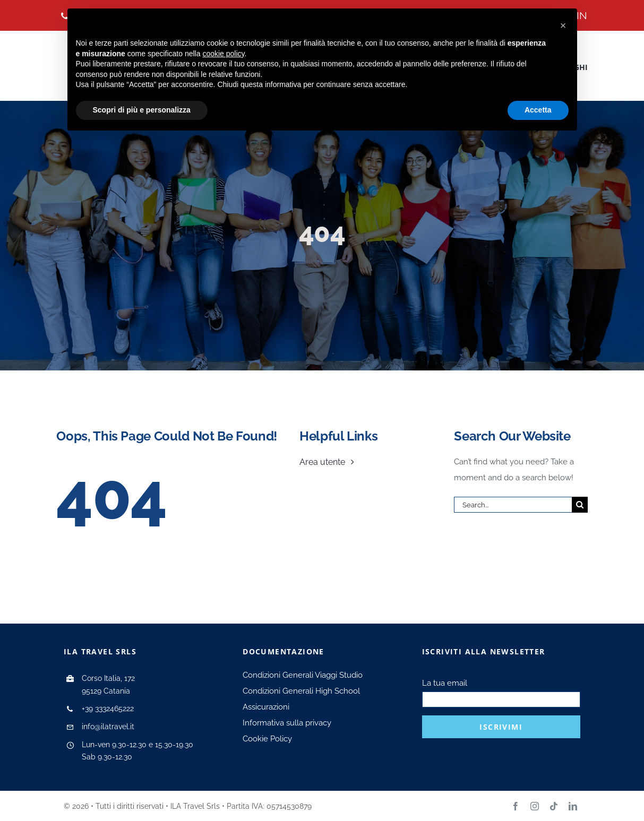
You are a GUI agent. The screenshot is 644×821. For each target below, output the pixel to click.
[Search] (580, 505)
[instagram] (535, 806)
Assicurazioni (266, 707)
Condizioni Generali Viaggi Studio (303, 675)
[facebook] (516, 806)
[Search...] (513, 505)
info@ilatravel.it (108, 727)
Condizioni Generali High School (301, 691)
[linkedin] (573, 806)
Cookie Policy (267, 739)
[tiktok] (554, 806)
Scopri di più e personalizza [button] (142, 110)
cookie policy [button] (223, 54)
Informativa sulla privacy (287, 723)
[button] (563, 25)
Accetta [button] (538, 110)
